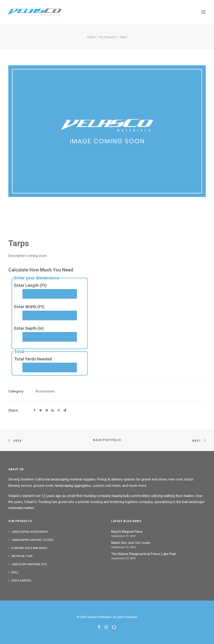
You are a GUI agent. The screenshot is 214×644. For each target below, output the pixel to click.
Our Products (107, 37)
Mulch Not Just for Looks (131, 543)
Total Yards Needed (33, 359)
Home (91, 37)
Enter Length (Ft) (30, 285)
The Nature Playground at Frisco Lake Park (144, 554)
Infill (15, 572)
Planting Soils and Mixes (29, 548)
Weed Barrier (21, 581)
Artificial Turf (22, 556)
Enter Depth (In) (29, 328)
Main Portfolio (107, 440)
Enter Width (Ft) (29, 307)
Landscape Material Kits (29, 564)
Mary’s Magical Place (127, 532)
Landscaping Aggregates (30, 532)
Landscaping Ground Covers (32, 540)
